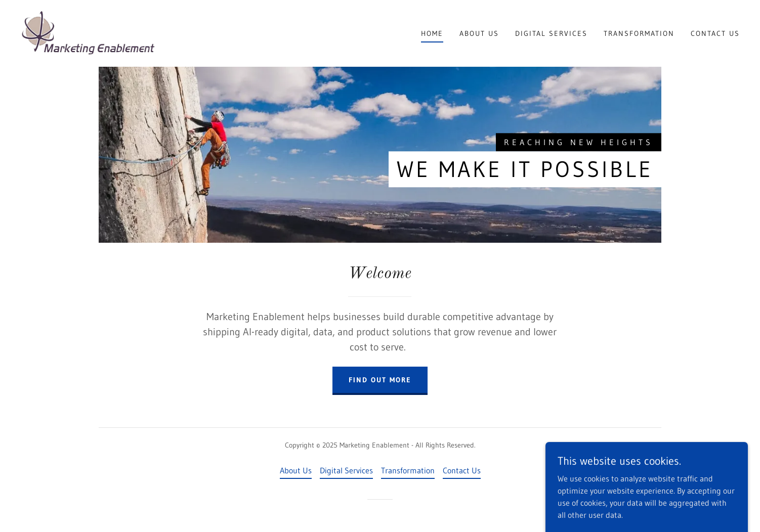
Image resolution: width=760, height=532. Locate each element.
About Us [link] (479, 33)
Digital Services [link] (551, 33)
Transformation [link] (639, 33)
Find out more (380, 380)
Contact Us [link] (715, 33)
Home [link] (432, 33)
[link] (88, 32)
